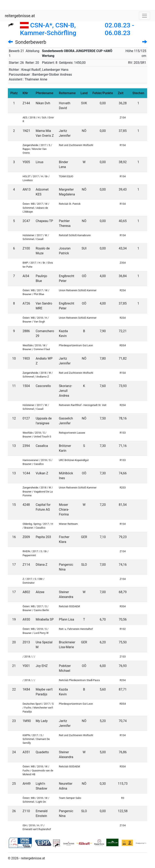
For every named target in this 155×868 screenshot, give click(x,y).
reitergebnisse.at (20, 16)
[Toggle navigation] (145, 16)
